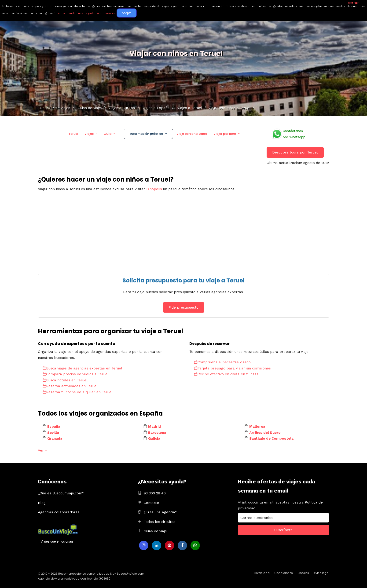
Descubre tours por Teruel (295, 152)
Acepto (127, 13)
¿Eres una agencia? (160, 512)
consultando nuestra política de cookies (87, 13)
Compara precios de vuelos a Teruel (76, 374)
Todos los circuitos (160, 522)
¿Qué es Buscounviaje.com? (61, 493)
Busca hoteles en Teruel (65, 380)
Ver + (42, 450)
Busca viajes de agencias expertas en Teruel (82, 368)
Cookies (303, 573)
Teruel (73, 134)
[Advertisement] (178, 230)
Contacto (151, 503)
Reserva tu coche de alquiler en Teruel (78, 392)
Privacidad (262, 573)
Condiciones (284, 573)
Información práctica (147, 134)
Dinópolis (154, 189)
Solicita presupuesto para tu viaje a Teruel (183, 280)
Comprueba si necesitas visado (222, 362)
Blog (42, 503)
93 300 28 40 (155, 493)
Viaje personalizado (192, 134)
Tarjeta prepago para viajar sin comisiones (232, 368)
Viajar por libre (225, 134)
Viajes (89, 134)
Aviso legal (321, 573)
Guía (108, 134)
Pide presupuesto (183, 307)
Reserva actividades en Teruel (70, 386)
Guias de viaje (155, 531)
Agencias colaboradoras (59, 512)
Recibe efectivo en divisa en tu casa (226, 374)
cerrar (353, 3)
